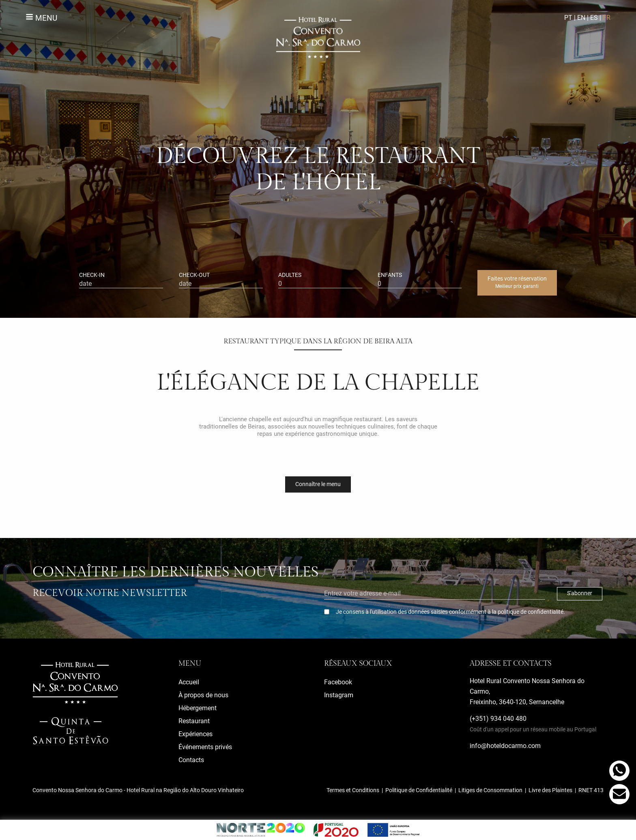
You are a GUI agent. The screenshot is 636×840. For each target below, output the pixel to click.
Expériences (196, 734)
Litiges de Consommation (490, 790)
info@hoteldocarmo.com (505, 746)
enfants (420, 280)
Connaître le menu (318, 484)
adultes (320, 280)
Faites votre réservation (517, 282)
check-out (221, 280)
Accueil (189, 682)
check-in (121, 280)
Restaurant (194, 721)
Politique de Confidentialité (419, 790)
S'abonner (580, 593)
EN (581, 18)
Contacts (191, 760)
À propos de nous (203, 695)
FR (607, 18)
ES (594, 18)
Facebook (338, 682)
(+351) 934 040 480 (533, 724)
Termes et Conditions (353, 790)
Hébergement (198, 708)
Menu (41, 18)
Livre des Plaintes (550, 790)
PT (568, 18)
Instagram (339, 695)
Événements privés (205, 747)
